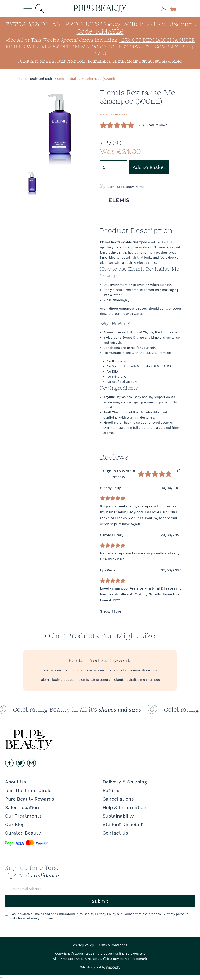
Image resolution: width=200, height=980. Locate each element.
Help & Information (124, 807)
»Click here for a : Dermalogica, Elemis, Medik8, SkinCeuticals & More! (100, 61)
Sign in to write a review (119, 474)
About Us (16, 782)
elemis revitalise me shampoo (137, 680)
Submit (100, 901)
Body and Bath (41, 79)
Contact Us (115, 833)
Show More (111, 611)
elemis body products (58, 680)
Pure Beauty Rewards (30, 799)
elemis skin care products (106, 670)
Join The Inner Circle (28, 790)
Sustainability (118, 816)
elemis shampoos (144, 670)
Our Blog (15, 824)
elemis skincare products (63, 670)
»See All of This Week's (49, 40)
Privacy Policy (83, 945)
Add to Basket (149, 167)
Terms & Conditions (112, 945)
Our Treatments (23, 816)
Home (23, 79)
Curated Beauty (23, 833)
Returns (112, 790)
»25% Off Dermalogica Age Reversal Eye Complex (113, 46)
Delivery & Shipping (125, 782)
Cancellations (118, 799)
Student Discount (123, 824)
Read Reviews (157, 125)
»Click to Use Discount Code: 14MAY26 (136, 28)
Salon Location (22, 807)
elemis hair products (94, 680)
